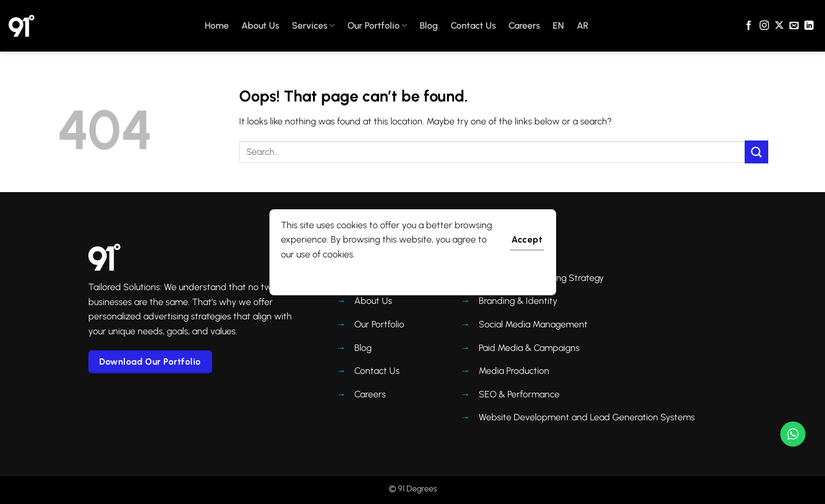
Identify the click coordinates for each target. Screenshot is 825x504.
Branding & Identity (518, 301)
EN (558, 26)
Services (313, 26)
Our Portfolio (377, 26)
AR (582, 26)
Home (217, 26)
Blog (429, 26)
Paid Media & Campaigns (529, 348)
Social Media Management (533, 324)
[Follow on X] (779, 26)
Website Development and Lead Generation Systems (587, 417)
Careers (524, 26)
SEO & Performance (519, 394)
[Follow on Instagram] (764, 26)
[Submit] (756, 152)
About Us (260, 26)
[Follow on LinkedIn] (809, 26)
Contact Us (473, 26)
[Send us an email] (794, 26)
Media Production (514, 371)
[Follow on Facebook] (749, 26)
